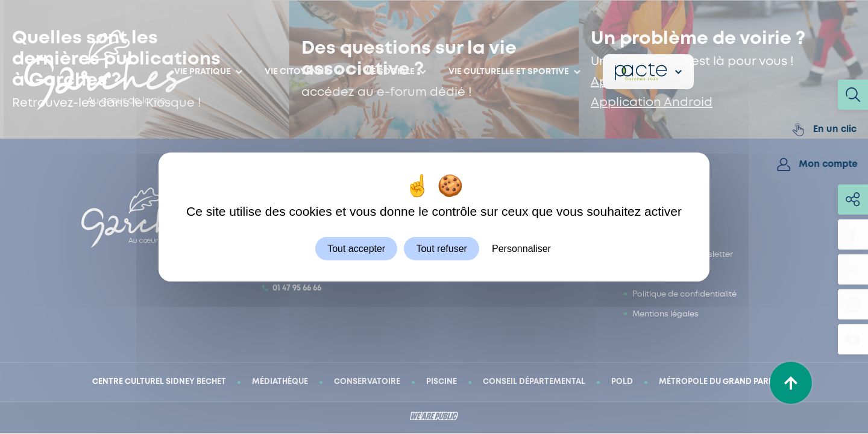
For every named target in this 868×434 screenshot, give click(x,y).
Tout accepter (356, 249)
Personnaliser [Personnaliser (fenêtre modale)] (521, 249)
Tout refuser (441, 249)
